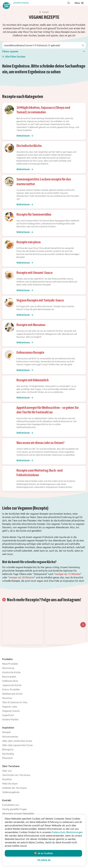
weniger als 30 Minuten (22, 577)
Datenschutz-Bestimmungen (67, 832)
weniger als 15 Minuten (68, 574)
